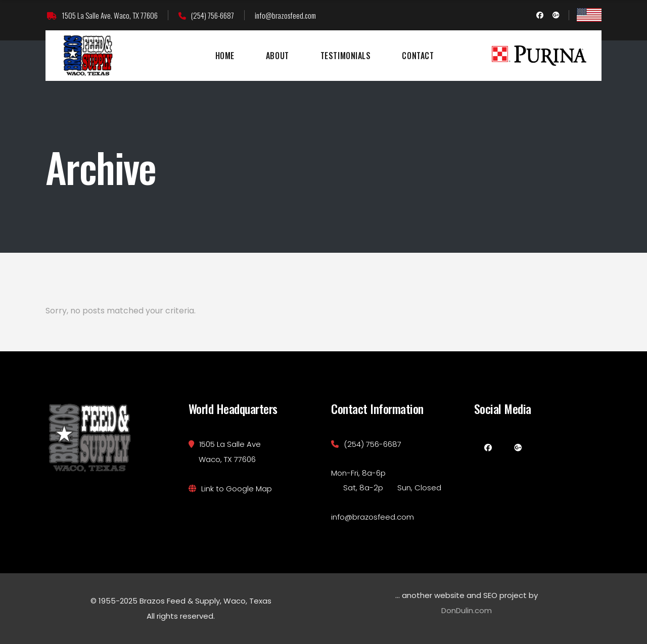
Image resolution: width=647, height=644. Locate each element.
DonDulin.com (467, 610)
